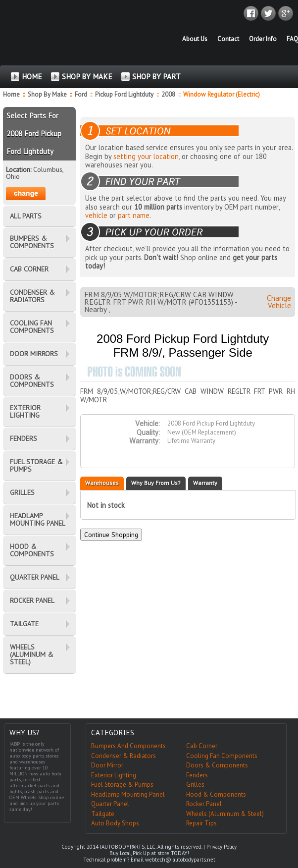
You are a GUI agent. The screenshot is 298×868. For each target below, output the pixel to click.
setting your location (146, 156)
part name (134, 215)
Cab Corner (202, 746)
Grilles (195, 785)
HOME (32, 77)
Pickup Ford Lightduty (125, 94)
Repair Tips (201, 823)
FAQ (292, 39)
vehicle (96, 215)
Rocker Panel (204, 804)
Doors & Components (217, 765)
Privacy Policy (222, 847)
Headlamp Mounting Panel (128, 794)
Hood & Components (216, 794)
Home (11, 94)
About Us (195, 39)
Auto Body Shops (115, 823)
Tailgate (103, 814)
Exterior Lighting (114, 775)
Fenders (197, 775)
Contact (228, 39)
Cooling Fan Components (222, 756)
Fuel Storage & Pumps (122, 785)
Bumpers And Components (128, 746)
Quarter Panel (110, 804)
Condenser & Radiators (124, 756)
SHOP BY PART (156, 77)
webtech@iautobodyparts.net (180, 860)
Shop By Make (47, 94)
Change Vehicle (279, 302)
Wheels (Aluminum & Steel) (225, 814)
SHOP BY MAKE (87, 77)
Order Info (263, 39)
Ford (82, 94)
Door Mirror (107, 765)
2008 (169, 94)
